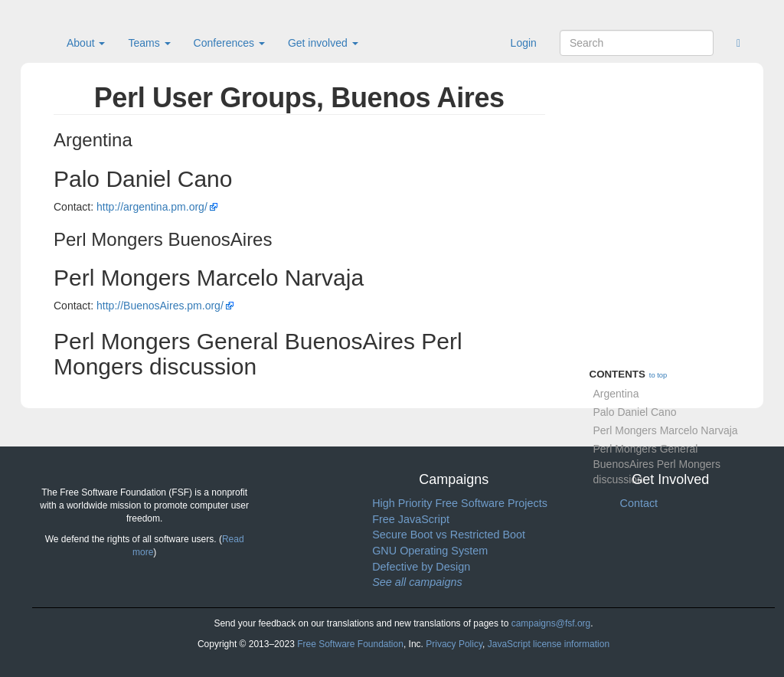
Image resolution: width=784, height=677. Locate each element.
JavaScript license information (549, 644)
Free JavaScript (411, 519)
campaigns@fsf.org (551, 623)
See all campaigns (417, 582)
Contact (639, 503)
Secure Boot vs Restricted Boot (449, 535)
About (86, 43)
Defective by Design (421, 567)
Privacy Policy (454, 644)
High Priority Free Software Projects (460, 503)
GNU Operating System (430, 551)
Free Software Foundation (350, 644)
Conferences (229, 43)
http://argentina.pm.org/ (152, 207)
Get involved (323, 43)
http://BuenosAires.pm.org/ (160, 306)
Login (524, 43)
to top (658, 375)
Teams (149, 43)
